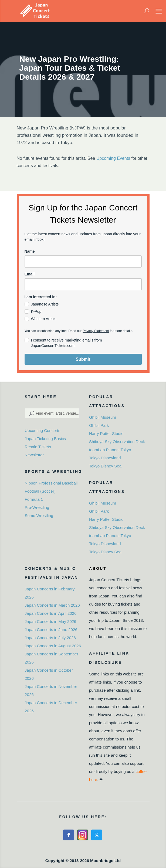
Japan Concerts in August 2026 (53, 646)
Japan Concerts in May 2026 (51, 621)
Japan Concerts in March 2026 (52, 605)
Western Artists (44, 319)
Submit (83, 359)
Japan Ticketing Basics (45, 439)
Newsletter (34, 455)
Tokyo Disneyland (105, 458)
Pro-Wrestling (37, 507)
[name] (83, 261)
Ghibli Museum (103, 417)
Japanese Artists (45, 304)
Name (30, 251)
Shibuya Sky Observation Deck (117, 442)
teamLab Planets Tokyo (110, 450)
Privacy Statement (96, 331)
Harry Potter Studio (106, 433)
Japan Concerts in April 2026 (51, 613)
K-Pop (36, 311)
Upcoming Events (113, 158)
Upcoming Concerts (43, 430)
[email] (83, 284)
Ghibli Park (99, 425)
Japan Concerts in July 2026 (50, 638)
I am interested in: (41, 297)
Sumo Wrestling (39, 516)
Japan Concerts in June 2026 (51, 630)
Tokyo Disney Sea (105, 466)
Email (30, 274)
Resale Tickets (38, 447)
